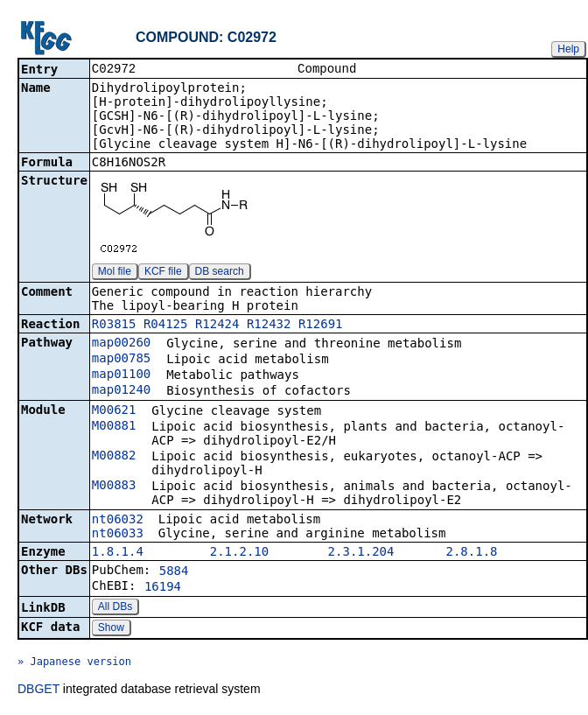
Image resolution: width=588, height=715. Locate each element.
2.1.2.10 (239, 553)
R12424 (217, 326)
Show (111, 629)
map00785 (121, 360)
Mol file (115, 273)
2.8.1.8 (471, 553)
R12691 (321, 326)
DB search (220, 273)
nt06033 (118, 535)
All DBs (115, 608)
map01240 (121, 391)
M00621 (114, 411)
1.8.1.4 (118, 553)
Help (568, 49)
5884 (174, 572)
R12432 (269, 326)
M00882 (114, 457)
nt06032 (118, 521)
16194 (163, 588)
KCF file (163, 273)
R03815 (114, 326)
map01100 (121, 375)
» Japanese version (74, 663)
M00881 (114, 427)
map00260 (121, 344)
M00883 (114, 487)
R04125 (166, 326)
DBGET (38, 690)
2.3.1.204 (361, 553)
